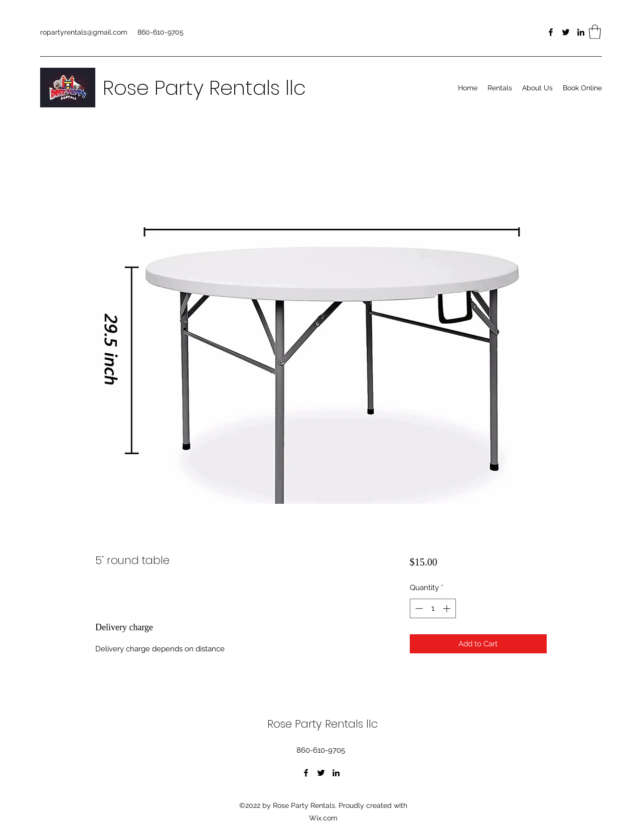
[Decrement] (418, 608)
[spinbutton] (433, 608)
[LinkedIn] (581, 32)
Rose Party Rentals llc (204, 88)
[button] (595, 32)
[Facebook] (551, 32)
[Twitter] (566, 32)
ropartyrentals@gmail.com (84, 32)
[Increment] (448, 608)
